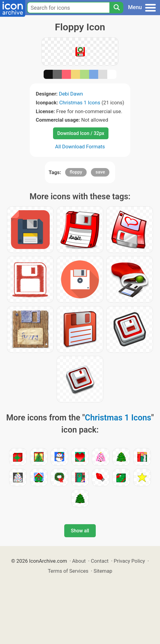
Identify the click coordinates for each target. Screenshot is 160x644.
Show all (80, 531)
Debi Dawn (71, 94)
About (79, 561)
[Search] (116, 8)
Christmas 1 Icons (80, 103)
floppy (76, 172)
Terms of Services (68, 571)
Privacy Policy (129, 561)
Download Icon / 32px (81, 133)
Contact (100, 561)
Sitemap (103, 571)
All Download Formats (80, 147)
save (100, 172)
